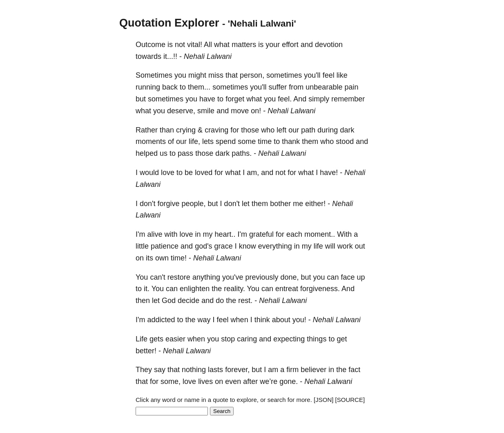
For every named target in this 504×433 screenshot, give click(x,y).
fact (354, 370)
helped (147, 153)
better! (146, 351)
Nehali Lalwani (208, 56)
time (265, 141)
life (318, 246)
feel (329, 75)
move (240, 111)
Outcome (151, 45)
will (330, 246)
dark (347, 130)
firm (292, 370)
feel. (285, 99)
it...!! (170, 56)
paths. (242, 153)
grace (224, 246)
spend (226, 141)
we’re (269, 381)
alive (155, 234)
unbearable (324, 87)
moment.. (320, 234)
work (345, 246)
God (169, 301)
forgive (168, 204)
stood (345, 141)
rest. (245, 301)
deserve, (181, 111)
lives (205, 381)
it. (147, 289)
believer (313, 370)
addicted (161, 320)
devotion (329, 45)
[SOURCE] (350, 400)
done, (289, 277)
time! (179, 258)
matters (244, 45)
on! (256, 111)
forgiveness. (320, 289)
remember (348, 99)
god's (203, 246)
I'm (140, 234)
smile (206, 111)
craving (216, 130)
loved (204, 173)
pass (185, 153)
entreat (287, 289)
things (317, 339)
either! (315, 204)
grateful (261, 234)
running (148, 87)
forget (235, 99)
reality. (234, 289)
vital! (195, 45)
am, (253, 173)
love (168, 173)
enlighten (195, 289)
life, (194, 141)
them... (199, 87)
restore (179, 277)
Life (142, 339)
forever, (237, 370)
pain (351, 87)
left (281, 130)
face (348, 277)
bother (280, 204)
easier (175, 339)
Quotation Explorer (169, 23)
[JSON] (323, 400)
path (308, 130)
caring (247, 339)
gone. (289, 381)
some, (171, 381)
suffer (278, 87)
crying (186, 130)
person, (252, 75)
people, (194, 204)
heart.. (225, 234)
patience (165, 246)
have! (329, 173)
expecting (289, 339)
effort (290, 45)
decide (188, 301)
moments (151, 141)
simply (319, 99)
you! (299, 320)
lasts (215, 370)
